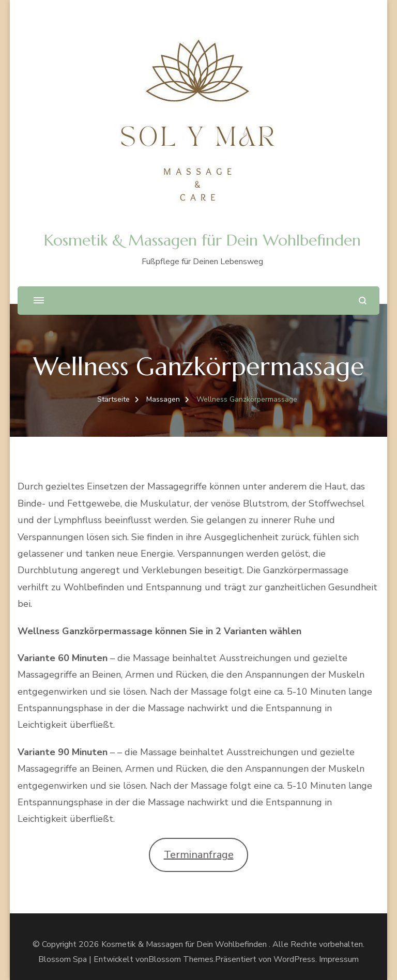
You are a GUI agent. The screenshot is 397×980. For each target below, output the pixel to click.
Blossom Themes (181, 959)
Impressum (339, 959)
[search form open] (363, 301)
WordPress (294, 959)
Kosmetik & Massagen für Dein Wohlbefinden (202, 240)
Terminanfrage (199, 855)
